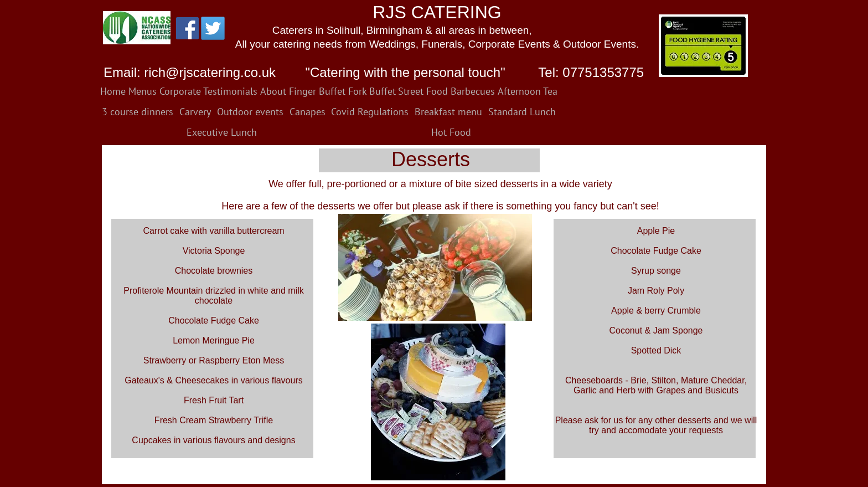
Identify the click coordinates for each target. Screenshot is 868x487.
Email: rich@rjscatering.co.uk (190, 72)
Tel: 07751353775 (589, 72)
